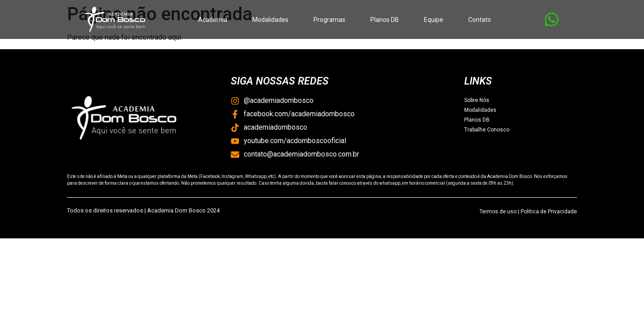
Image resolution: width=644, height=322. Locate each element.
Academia (213, 20)
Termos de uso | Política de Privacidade (528, 212)
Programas (329, 20)
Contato (480, 20)
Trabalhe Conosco (487, 130)
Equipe (434, 20)
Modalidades (270, 20)
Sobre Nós (477, 100)
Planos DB (385, 20)
